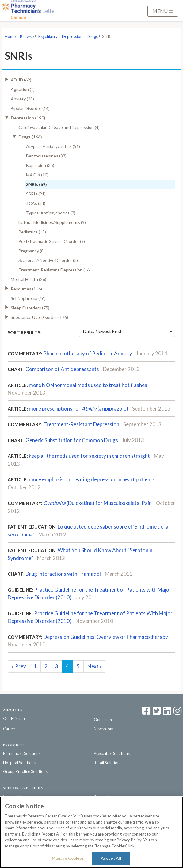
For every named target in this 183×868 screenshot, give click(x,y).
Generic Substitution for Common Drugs (72, 440)
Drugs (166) (30, 137)
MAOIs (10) (37, 175)
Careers (10, 729)
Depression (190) (28, 118)
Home (10, 36)
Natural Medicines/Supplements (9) (52, 222)
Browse (27, 36)
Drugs (92, 36)
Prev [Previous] (19, 666)
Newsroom (104, 729)
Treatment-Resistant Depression (81, 424)
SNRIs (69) (36, 184)
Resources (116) (26, 289)
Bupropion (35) (40, 165)
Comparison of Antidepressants (62, 369)
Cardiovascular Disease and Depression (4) (59, 127)
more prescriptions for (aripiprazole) (78, 409)
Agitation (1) (23, 89)
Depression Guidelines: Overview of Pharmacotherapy (106, 637)
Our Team (103, 720)
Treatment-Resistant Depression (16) (55, 270)
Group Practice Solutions (25, 771)
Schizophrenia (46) (28, 298)
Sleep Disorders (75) (30, 308)
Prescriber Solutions (112, 753)
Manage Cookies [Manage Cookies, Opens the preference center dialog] (68, 858)
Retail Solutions (108, 763)
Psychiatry (48, 36)
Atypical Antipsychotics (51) (53, 146)
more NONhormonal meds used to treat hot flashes (88, 385)
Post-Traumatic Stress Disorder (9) (52, 241)
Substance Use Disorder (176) (39, 317)
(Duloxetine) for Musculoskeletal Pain (97, 503)
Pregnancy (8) (32, 251)
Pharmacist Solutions (22, 753)
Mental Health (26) (29, 279)
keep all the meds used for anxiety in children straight (89, 456)
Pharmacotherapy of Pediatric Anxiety (88, 353)
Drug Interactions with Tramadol (63, 574)
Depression (72, 36)
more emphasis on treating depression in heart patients (92, 479)
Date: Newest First (128, 331)
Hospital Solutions (19, 763)
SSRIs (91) (36, 194)
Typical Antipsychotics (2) (51, 213)
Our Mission (14, 718)
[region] (91, 832)
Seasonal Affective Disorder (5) (48, 260)
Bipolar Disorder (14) (30, 108)
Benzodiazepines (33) (46, 156)
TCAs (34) (36, 203)
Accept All (111, 858)
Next (95, 666)
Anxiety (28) (22, 99)
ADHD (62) (21, 80)
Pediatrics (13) (32, 232)
